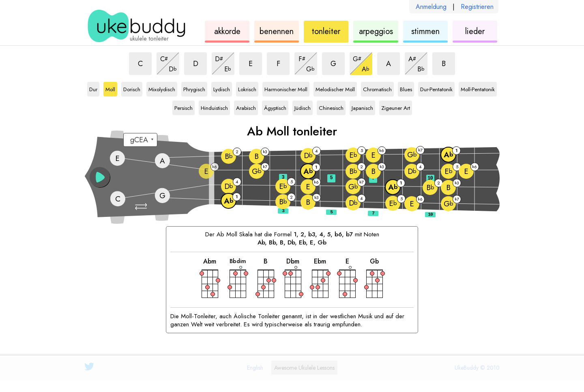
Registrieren (477, 7)
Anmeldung (431, 7)
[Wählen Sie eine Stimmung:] (140, 140)
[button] (142, 207)
